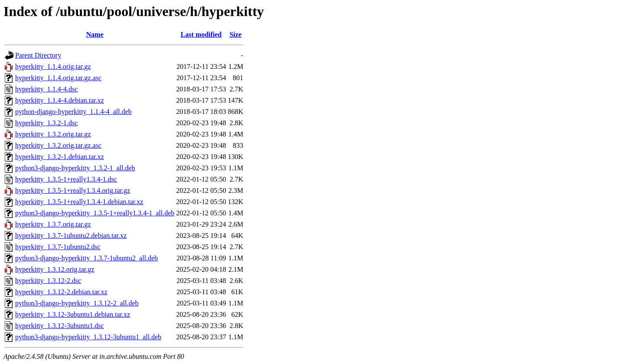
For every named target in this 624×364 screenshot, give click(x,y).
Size (236, 34)
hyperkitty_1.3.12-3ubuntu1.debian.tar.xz (73, 314)
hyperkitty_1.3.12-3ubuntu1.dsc (60, 326)
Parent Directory (38, 55)
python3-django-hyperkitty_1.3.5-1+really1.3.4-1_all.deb (95, 213)
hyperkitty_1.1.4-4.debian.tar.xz (60, 100)
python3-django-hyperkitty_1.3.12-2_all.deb (77, 303)
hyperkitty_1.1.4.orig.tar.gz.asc (58, 78)
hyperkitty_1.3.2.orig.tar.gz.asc (58, 145)
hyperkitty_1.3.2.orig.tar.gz (53, 134)
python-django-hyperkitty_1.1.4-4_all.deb (73, 112)
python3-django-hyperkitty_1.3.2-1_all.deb (75, 168)
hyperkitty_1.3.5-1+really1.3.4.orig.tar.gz (73, 190)
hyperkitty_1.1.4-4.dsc (46, 89)
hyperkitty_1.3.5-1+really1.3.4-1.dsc (66, 179)
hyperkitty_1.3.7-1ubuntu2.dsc (58, 247)
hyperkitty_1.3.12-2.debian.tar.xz (61, 292)
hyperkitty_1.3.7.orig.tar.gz (53, 224)
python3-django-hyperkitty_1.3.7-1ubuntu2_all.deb (86, 258)
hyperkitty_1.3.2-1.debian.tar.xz (60, 157)
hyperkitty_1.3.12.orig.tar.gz (55, 269)
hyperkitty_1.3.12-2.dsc (48, 281)
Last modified (201, 34)
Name (95, 34)
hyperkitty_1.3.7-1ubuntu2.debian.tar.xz (71, 236)
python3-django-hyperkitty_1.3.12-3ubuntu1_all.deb (88, 337)
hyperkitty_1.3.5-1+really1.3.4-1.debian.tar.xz (79, 202)
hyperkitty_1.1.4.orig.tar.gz (53, 67)
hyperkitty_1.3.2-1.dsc (46, 123)
